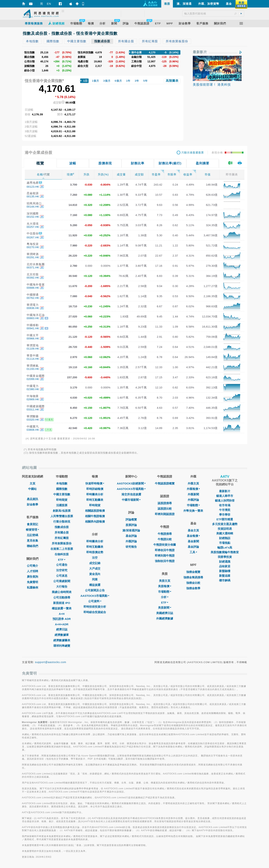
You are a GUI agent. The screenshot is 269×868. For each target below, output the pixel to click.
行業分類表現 (62, 522)
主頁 (32, 483)
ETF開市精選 (225, 519)
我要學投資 (225, 557)
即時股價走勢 (95, 552)
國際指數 (62, 489)
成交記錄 (95, 563)
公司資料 (95, 601)
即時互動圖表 (95, 500)
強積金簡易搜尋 (193, 577)
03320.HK (33, 420)
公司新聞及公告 (95, 590)
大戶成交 (95, 568)
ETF (62, 560)
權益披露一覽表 (62, 608)
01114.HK (33, 359)
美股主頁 (165, 581)
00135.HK (33, 196)
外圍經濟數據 (165, 618)
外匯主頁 (193, 483)
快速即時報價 (95, 483)
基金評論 (131, 536)
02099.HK (33, 379)
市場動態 (165, 592)
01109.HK (33, 349)
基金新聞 (193, 541)
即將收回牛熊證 (165, 550)
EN (49, 4)
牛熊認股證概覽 (165, 483)
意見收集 (32, 541)
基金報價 (193, 536)
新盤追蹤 (225, 576)
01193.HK (33, 369)
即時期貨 (62, 500)
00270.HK (33, 247)
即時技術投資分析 (95, 607)
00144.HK (33, 207)
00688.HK (33, 288)
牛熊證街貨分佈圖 (165, 545)
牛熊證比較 (165, 539)
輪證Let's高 (225, 547)
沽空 (95, 558)
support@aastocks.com (51, 662)
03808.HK (33, 430)
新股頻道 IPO (62, 603)
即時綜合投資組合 (95, 612)
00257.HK (33, 227)
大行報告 (62, 587)
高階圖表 (172, 81)
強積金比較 (193, 583)
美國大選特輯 (225, 533)
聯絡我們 (32, 546)
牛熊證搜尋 (165, 534)
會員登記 (32, 524)
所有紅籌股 (62, 538)
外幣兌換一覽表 (193, 511)
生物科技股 (62, 554)
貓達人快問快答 (225, 500)
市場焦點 (225, 543)
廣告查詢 (32, 577)
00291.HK (33, 257)
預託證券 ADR (62, 619)
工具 (193, 552)
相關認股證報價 (95, 511)
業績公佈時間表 (62, 592)
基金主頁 (193, 530)
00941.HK (33, 328)
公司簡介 (32, 566)
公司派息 (62, 576)
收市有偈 (225, 505)
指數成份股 (62, 527)
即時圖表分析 (95, 494)
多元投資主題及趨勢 (225, 524)
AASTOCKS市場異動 (95, 596)
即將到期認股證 (165, 514)
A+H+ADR (62, 624)
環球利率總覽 (62, 646)
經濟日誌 (62, 629)
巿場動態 (193, 505)
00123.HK (33, 187)
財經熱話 (225, 538)
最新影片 (200, 52)
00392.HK (33, 278)
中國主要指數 (62, 494)
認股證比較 (165, 509)
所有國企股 (62, 532)
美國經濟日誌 (165, 613)
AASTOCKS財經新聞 (131, 483)
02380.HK (33, 389)
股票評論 (131, 525)
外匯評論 (131, 541)
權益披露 (95, 585)
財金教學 (32, 504)
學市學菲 (225, 515)
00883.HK (33, 318)
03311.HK (33, 409)
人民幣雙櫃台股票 (62, 516)
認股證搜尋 (165, 503)
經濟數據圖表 (62, 640)
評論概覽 (131, 519)
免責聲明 (32, 582)
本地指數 (62, 483)
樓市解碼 (225, 580)
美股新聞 (165, 608)
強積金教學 (193, 588)
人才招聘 (32, 571)
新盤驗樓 (225, 571)
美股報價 (165, 586)
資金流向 (95, 574)
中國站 (32, 489)
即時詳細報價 (95, 489)
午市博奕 (225, 510)
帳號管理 (32, 530)
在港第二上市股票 (62, 549)
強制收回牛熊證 (165, 561)
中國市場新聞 (131, 500)
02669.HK (33, 399)
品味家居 (225, 566)
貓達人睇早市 (225, 496)
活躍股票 (62, 505)
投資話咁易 (225, 529)
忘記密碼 (32, 535)
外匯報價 (193, 489)
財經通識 (225, 562)
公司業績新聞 (62, 581)
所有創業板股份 (62, 543)
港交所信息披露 (131, 494)
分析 (165, 597)
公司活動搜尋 (62, 597)
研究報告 (131, 547)
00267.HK (33, 237)
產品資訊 (32, 499)
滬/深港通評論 (131, 530)
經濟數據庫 (62, 635)
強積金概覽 (193, 572)
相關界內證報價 (95, 522)
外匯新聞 (193, 494)
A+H (62, 614)
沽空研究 (62, 570)
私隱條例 (32, 587)
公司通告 (62, 565)
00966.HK (33, 338)
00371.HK (33, 267)
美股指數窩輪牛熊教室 (225, 552)
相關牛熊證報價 (95, 516)
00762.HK (33, 298)
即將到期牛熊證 (165, 556)
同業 (95, 579)
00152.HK (33, 217)
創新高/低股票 (62, 511)
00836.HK (33, 308)
